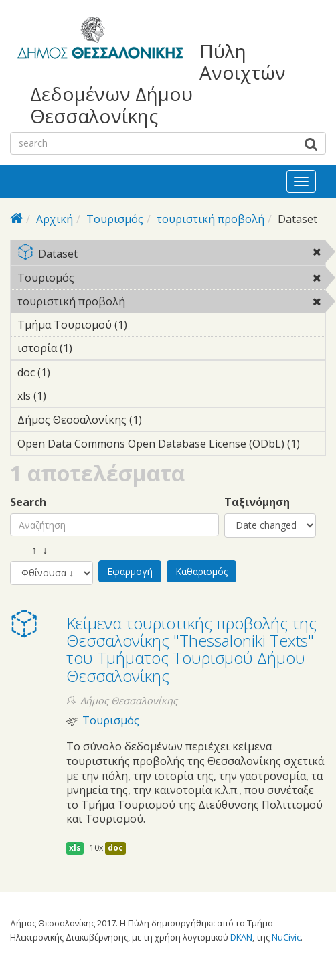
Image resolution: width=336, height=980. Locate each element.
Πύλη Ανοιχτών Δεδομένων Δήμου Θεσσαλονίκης (158, 83)
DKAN (241, 937)
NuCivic (286, 937)
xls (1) (67, 396)
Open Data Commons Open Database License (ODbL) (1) (171, 446)
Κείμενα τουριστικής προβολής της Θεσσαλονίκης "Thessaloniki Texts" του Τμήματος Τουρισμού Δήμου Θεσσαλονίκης (191, 649)
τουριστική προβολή (211, 219)
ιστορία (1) (93, 348)
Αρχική (55, 219)
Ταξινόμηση (257, 502)
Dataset (171, 255)
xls (75, 848)
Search (28, 502)
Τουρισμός (115, 219)
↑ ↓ (29, 550)
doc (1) (71, 372)
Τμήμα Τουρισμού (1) (148, 325)
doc (115, 848)
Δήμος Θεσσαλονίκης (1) (163, 420)
